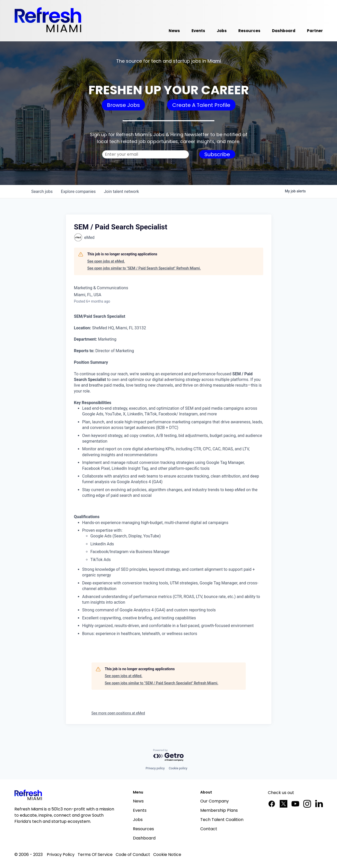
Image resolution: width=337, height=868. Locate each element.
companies (78, 192)
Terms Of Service (95, 855)
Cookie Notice (167, 855)
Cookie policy (178, 768)
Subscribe (217, 154)
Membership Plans (219, 810)
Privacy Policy (61, 855)
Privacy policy (155, 768)
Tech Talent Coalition (222, 820)
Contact (209, 829)
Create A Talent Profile (201, 105)
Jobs (138, 820)
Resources (143, 829)
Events (140, 810)
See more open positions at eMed (118, 713)
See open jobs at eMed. (106, 261)
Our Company (215, 801)
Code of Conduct (133, 855)
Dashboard (144, 838)
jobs (42, 192)
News (138, 801)
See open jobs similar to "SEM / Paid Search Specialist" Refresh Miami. (144, 268)
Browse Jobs (123, 105)
